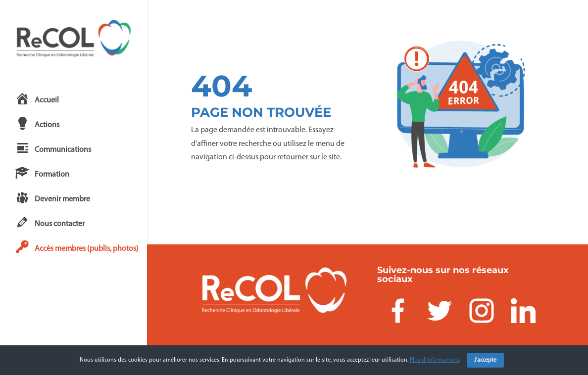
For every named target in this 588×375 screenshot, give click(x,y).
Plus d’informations (435, 360)
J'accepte (485, 360)
